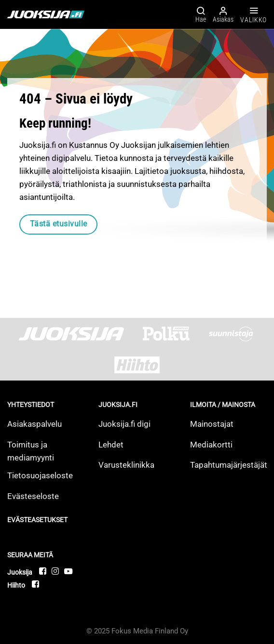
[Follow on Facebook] (43, 571)
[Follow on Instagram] (56, 571)
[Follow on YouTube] (68, 571)
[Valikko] (253, 14)
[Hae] (201, 14)
